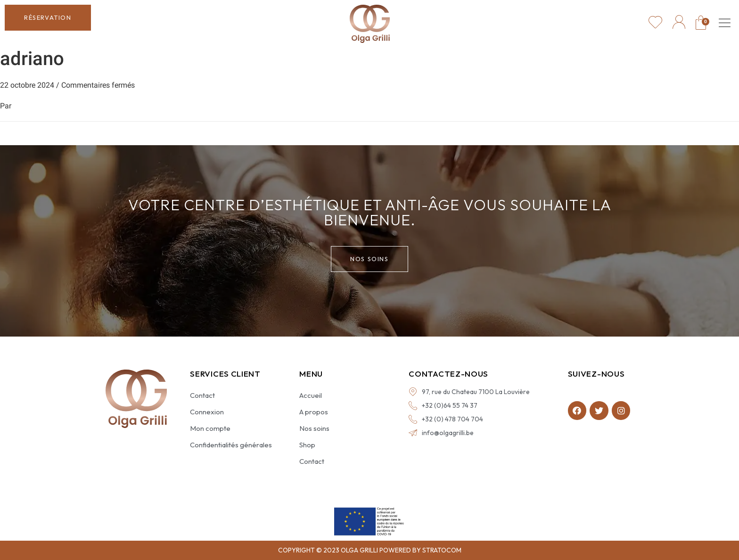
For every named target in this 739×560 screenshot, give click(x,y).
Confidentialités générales (231, 445)
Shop (307, 445)
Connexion (207, 412)
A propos (314, 412)
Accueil (311, 395)
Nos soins (314, 428)
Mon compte (210, 428)
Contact (202, 395)
